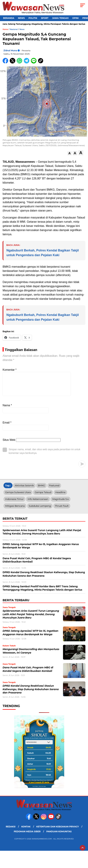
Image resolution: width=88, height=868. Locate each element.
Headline (60, 496)
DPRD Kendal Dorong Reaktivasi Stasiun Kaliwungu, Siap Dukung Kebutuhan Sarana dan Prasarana (31, 693)
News (21, 18)
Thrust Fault (62, 510)
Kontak (26, 831)
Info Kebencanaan (38, 503)
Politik (33, 18)
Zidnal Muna (10, 50)
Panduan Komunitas (59, 836)
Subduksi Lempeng (40, 510)
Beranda (9, 18)
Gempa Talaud (43, 496)
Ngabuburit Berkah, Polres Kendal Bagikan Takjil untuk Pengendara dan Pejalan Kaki (43, 253)
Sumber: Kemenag (39, 790)
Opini (76, 18)
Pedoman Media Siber (27, 836)
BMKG (41, 490)
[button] (70, 153)
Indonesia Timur (14, 503)
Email (7, 427)
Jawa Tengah (60, 18)
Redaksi (11, 831)
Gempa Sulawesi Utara (18, 496)
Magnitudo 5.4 (60, 503)
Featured (54, 490)
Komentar (10, 370)
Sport (45, 18)
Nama (7, 410)
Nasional (14, 29)
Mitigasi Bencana (15, 510)
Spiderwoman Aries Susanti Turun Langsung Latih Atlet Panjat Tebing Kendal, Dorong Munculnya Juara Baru (31, 618)
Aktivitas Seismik (24, 490)
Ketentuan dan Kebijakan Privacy (58, 831)
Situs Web (9, 444)
